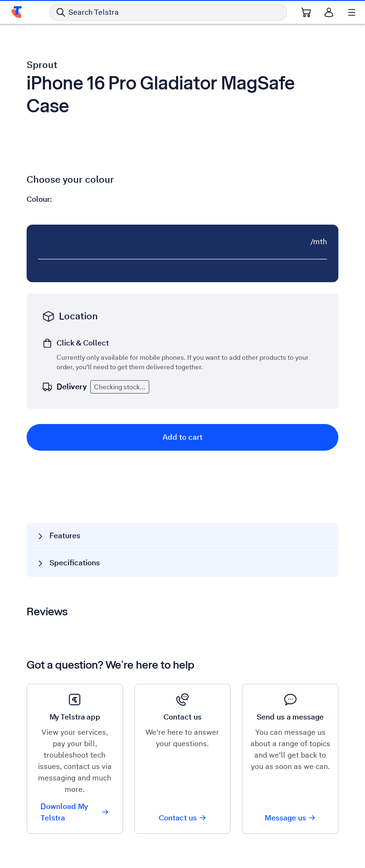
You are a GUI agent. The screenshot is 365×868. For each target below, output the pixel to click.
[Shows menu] (352, 12)
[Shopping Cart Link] (306, 12)
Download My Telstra (75, 812)
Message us (290, 818)
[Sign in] (329, 12)
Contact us (183, 818)
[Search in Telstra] (168, 12)
